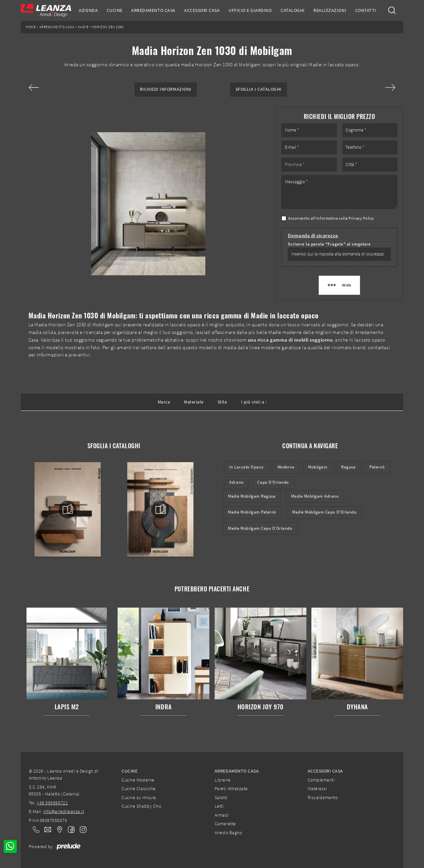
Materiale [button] (194, 402)
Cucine (115, 10)
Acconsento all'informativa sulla (331, 218)
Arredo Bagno (228, 833)
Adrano (236, 482)
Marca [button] (164, 402)
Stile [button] (222, 402)
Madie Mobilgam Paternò (252, 512)
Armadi (222, 815)
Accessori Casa (202, 10)
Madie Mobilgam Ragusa (252, 496)
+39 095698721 (52, 803)
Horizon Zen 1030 (108, 27)
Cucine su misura (139, 797)
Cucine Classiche (138, 788)
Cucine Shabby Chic (141, 806)
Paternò (377, 467)
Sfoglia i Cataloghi (259, 89)
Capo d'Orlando (273, 482)
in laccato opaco (246, 467)
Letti (219, 806)
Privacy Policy (361, 218)
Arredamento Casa (153, 10)
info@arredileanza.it (64, 811)
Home (31, 27)
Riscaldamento (323, 797)
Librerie (222, 780)
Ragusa (348, 467)
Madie (83, 27)
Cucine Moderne (138, 780)
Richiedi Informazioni (166, 89)
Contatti (366, 10)
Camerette (225, 824)
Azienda (88, 10)
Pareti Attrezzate (231, 788)
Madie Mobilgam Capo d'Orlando (324, 512)
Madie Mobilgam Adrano (315, 496)
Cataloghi (293, 10)
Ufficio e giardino (250, 10)
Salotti (221, 797)
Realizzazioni (330, 10)
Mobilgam (318, 467)
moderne (286, 467)
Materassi (318, 788)
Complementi (321, 780)
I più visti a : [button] (254, 402)
